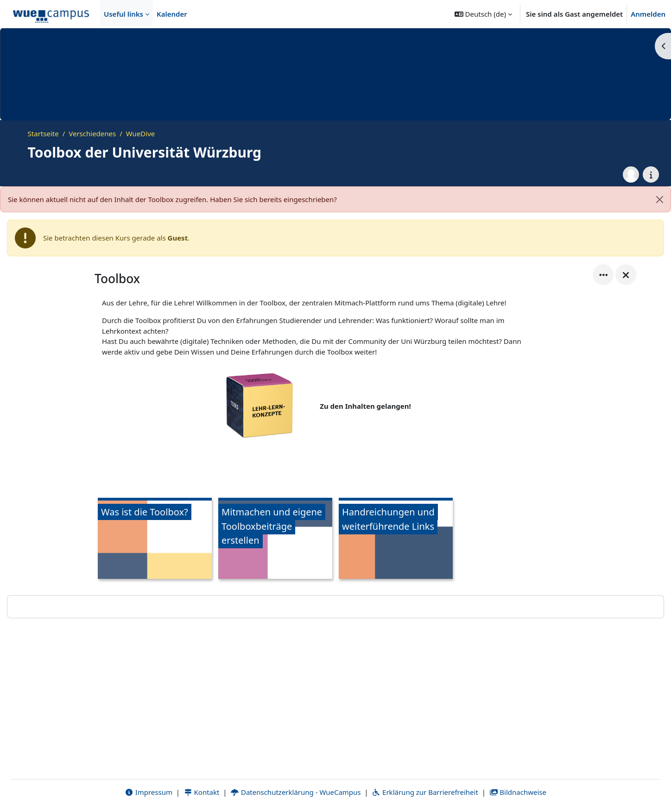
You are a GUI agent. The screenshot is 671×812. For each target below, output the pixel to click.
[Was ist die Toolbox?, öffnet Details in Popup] (155, 540)
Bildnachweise (518, 792)
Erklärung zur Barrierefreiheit (425, 792)
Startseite (43, 133)
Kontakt (202, 792)
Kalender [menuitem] (172, 14)
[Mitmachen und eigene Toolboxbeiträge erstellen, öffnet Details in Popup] (275, 540)
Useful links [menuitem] (123, 14)
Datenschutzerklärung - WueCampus (295, 792)
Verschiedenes (92, 133)
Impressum (149, 792)
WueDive (140, 133)
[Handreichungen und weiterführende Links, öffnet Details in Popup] (396, 540)
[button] (483, 14)
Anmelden (648, 14)
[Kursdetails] (651, 174)
